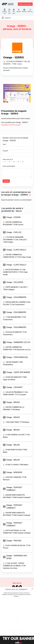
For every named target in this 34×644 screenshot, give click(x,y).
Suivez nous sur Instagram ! (17, 589)
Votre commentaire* (9, 166)
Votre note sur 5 (8, 159)
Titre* (4, 144)
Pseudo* (5, 151)
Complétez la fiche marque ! (11, 125)
